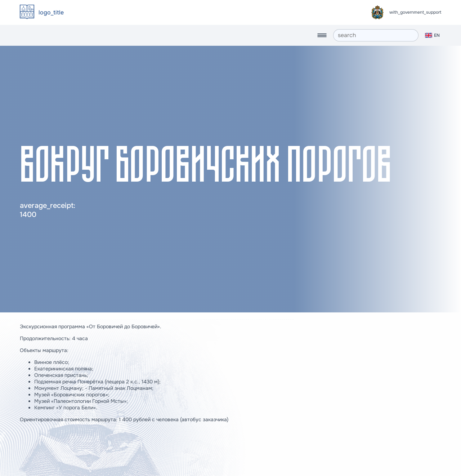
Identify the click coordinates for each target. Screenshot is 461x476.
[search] (376, 35)
